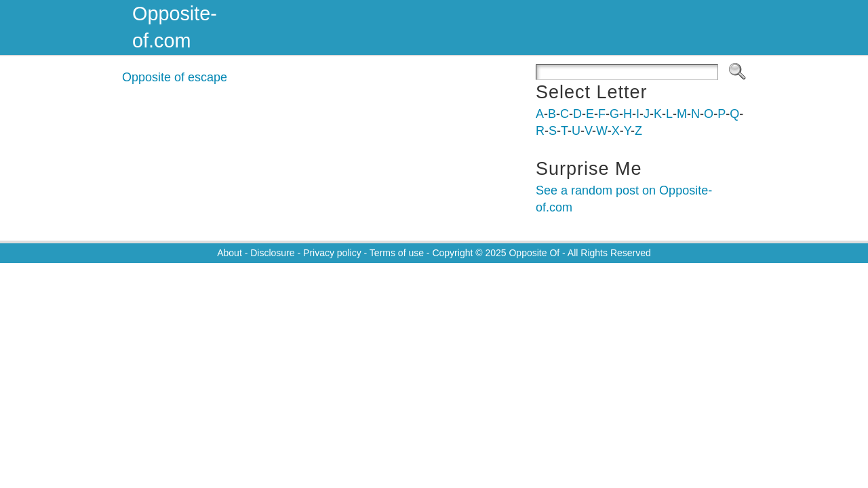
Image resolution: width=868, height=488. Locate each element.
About (230, 253)
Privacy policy (332, 253)
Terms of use (397, 253)
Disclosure (272, 253)
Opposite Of (534, 253)
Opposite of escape (175, 77)
